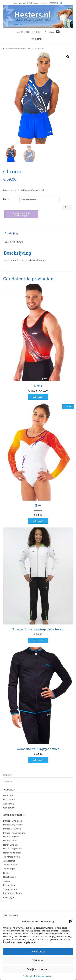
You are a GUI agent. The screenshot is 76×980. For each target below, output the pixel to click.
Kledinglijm (8, 897)
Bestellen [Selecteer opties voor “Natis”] (38, 397)
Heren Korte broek (12, 853)
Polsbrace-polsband (13, 893)
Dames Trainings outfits (15, 833)
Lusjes (6, 873)
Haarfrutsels (9, 877)
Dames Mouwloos (12, 829)
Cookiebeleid (29, 976)
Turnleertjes (9, 869)
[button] (71, 921)
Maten (7, 199)
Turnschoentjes (11, 865)
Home (6, 49)
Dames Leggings (11, 837)
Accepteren (38, 951)
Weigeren (38, 960)
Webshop (14, 49)
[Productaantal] (67, 207)
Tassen (7, 881)
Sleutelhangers (11, 889)
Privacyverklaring (44, 976)
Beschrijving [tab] (12, 233)
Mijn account (9, 800)
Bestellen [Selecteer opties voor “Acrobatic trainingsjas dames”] (38, 760)
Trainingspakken (11, 857)
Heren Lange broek (13, 848)
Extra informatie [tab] (14, 242)
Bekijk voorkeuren (38, 969)
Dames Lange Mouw (13, 825)
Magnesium (9, 885)
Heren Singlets (28, 49)
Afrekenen (8, 804)
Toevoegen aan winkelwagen (21, 214)
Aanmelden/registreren (29, 32)
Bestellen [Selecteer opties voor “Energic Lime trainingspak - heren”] (38, 640)
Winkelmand (9, 808)
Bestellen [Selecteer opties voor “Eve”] (38, 521)
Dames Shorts (10, 841)
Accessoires (9, 861)
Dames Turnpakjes (13, 821)
